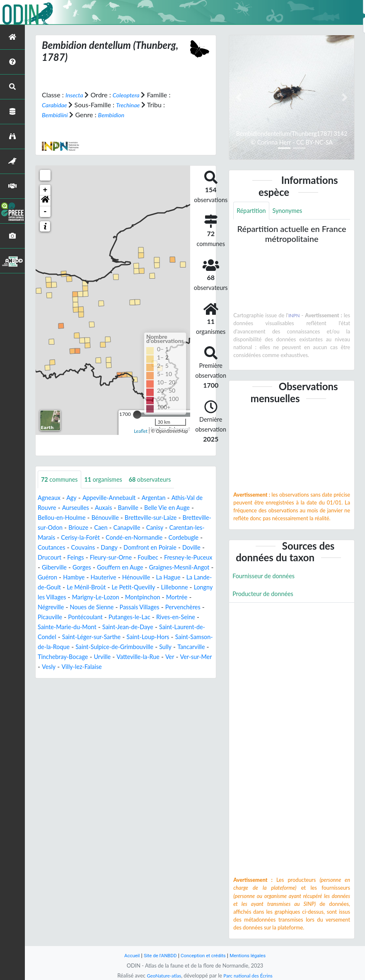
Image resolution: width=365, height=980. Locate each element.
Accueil (126, 955)
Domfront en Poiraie (67, 558)
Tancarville (148, 667)
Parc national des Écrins (250, 975)
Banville (145, 508)
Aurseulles (88, 508)
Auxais (118, 508)
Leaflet (141, 431)
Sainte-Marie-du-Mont (120, 637)
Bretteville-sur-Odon (68, 528)
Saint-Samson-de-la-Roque (130, 657)
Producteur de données (266, 596)
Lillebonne (178, 597)
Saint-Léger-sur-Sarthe (169, 647)
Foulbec (81, 568)
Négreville (82, 617)
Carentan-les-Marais (67, 538)
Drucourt (142, 558)
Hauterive (82, 588)
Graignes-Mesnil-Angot (133, 578)
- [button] (45, 211)
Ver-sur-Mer (176, 677)
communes (62, 479)
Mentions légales (253, 955)
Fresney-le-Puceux (126, 568)
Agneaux (50, 498)
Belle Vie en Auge (188, 508)
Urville (74, 677)
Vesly (45, 687)
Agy (74, 498)
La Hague (153, 588)
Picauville (97, 627)
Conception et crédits (204, 955)
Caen (139, 528)
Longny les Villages (65, 607)
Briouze (114, 528)
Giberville (172, 568)
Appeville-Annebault (116, 498)
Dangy (194, 548)
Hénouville (118, 588)
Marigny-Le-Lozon (124, 607)
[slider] (137, 414)
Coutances (131, 548)
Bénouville (116, 518)
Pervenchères (57, 627)
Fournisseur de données (267, 578)
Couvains (165, 548)
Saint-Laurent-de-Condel (94, 647)
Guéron (183, 578)
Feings (170, 558)
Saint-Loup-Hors (62, 657)
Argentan (164, 498)
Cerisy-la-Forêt (124, 538)
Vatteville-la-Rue (113, 677)
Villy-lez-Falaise (81, 687)
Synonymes (292, 211)
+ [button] (45, 190)
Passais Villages (180, 617)
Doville (113, 558)
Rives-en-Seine (59, 637)
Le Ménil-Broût (81, 597)
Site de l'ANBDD (156, 955)
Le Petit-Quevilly (134, 597)
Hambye (50, 588)
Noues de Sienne (127, 617)
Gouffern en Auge (68, 578)
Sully (120, 667)
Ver (148, 677)
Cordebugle (93, 548)
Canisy (198, 528)
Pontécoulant (135, 627)
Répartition (253, 211)
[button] (45, 200)
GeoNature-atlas (161, 975)
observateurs (161, 479)
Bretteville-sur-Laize (167, 518)
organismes (110, 479)
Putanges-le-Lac (184, 627)
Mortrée (50, 617)
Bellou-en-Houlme (69, 518)
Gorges (202, 568)
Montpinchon (176, 607)
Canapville (167, 528)
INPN (294, 316)
